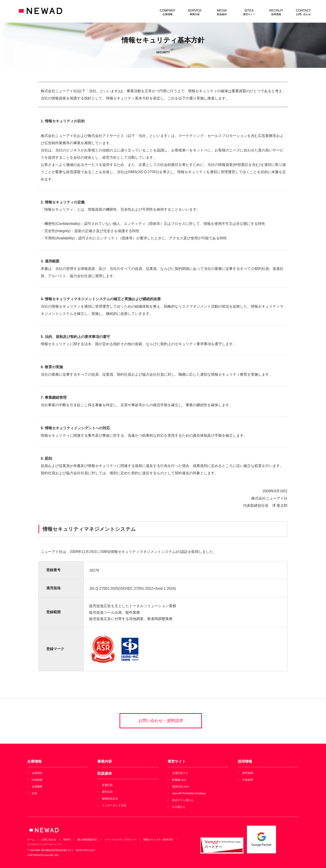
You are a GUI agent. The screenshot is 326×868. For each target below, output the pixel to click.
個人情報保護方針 (87, 840)
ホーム (31, 840)
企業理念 (37, 773)
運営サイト (177, 761)
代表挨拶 (37, 780)
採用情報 (245, 761)
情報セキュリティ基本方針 (158, 840)
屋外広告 (107, 792)
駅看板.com (179, 780)
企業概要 (37, 787)
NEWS (67, 840)
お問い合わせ (49, 840)
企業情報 (34, 761)
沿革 (34, 793)
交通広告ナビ (180, 773)
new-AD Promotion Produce (189, 793)
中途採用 (248, 780)
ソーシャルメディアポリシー (120, 840)
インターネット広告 (114, 805)
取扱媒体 (105, 773)
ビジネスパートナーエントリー (45, 844)
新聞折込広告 (110, 799)
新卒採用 (248, 773)
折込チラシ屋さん (183, 800)
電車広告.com (180, 787)
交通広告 (107, 785)
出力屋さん (179, 807)
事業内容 (105, 761)
